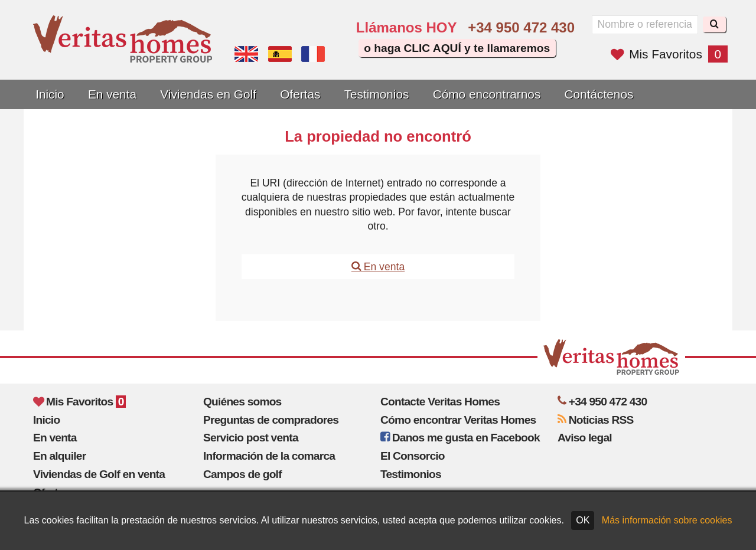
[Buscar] (714, 24)
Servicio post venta (251, 438)
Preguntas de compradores (271, 420)
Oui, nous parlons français (313, 54)
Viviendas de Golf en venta (99, 474)
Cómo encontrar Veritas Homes (458, 420)
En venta (112, 94)
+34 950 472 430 (521, 27)
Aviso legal (585, 438)
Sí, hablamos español (280, 54)
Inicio (50, 94)
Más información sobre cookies (667, 520)
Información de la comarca (269, 456)
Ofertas (300, 94)
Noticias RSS (596, 420)
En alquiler (59, 456)
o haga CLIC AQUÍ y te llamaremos (457, 48)
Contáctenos (599, 94)
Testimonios (377, 94)
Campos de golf (242, 474)
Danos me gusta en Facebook (460, 438)
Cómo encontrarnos (487, 94)
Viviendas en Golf (208, 94)
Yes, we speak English (246, 54)
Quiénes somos (242, 402)
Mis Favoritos (669, 54)
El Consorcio (413, 456)
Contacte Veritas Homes (440, 402)
